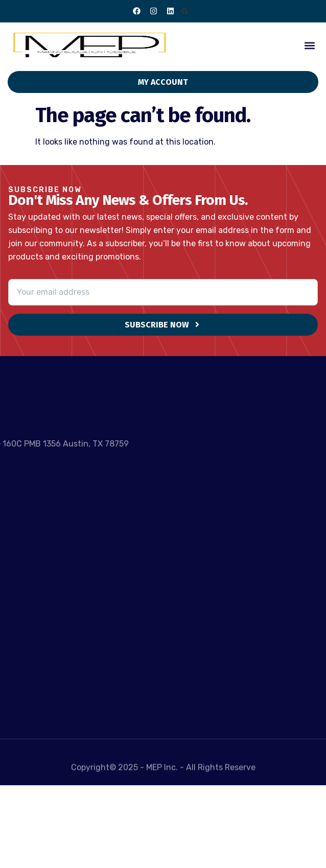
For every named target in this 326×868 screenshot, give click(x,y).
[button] (185, 11)
